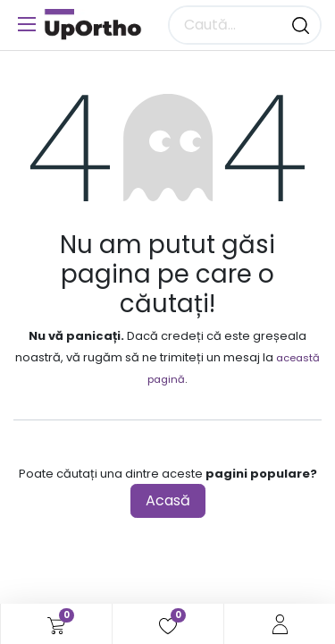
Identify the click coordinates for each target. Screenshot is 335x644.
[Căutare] (301, 25)
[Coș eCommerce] (56, 624)
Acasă (168, 500)
